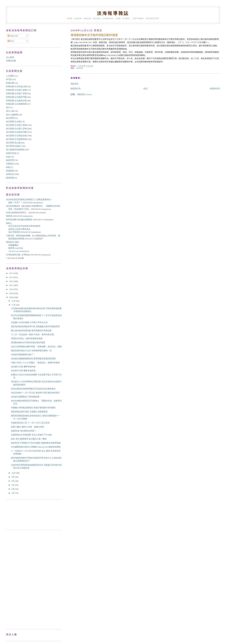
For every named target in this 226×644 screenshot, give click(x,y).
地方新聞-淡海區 (13, 146)
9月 (13, 477)
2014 (11, 273)
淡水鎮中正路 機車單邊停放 (23, 367)
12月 (14, 301)
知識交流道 (11, 153)
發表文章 (13, 36)
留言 (11, 41)
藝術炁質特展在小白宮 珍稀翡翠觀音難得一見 (31, 351)
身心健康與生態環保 (15, 150)
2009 (11, 293)
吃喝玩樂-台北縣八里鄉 (16, 90)
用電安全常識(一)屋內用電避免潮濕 (27, 339)
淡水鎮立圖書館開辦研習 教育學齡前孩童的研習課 (33, 359)
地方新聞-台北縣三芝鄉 (16, 129)
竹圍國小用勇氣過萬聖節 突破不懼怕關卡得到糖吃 (33, 408)
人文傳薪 (10, 76)
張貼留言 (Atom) (84, 94)
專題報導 (10, 171)
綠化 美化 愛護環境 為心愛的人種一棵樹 (29, 439)
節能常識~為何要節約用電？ (24, 431)
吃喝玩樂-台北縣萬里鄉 (16, 104)
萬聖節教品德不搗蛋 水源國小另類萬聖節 (29, 412)
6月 (13, 489)
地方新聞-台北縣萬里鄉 (16, 139)
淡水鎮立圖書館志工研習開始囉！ (26, 397)
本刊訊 (9, 79)
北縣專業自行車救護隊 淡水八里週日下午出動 (31, 435)
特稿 (8, 167)
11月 (14, 305)
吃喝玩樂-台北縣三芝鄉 (16, 93)
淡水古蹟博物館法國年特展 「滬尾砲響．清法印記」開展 (36, 347)
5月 (13, 493)
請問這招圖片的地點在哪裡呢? (20, 220)
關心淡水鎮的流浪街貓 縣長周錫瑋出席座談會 (31, 330)
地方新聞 (10, 118)
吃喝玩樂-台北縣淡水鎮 (16, 101)
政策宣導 (80, 68)
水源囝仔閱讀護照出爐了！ (23, 355)
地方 (8, 107)
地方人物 (10, 111)
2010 (11, 289)
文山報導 (10, 57)
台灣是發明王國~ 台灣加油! (18, 255)
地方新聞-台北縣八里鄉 (16, 125)
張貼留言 (75, 84)
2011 (11, 285)
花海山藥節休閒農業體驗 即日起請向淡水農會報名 (33, 389)
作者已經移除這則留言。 (17, 213)
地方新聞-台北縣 (13, 122)
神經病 (9, 216)
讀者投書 (10, 178)
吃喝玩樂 (10, 83)
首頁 (145, 89)
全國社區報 (11, 61)
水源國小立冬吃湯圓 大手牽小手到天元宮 (29, 322)
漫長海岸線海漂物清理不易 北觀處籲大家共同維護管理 (35, 326)
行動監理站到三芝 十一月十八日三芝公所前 (30, 423)
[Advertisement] (20, 514)
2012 (11, 281)
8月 (13, 481)
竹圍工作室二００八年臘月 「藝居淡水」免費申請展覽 (35, 363)
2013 (11, 277)
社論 (8, 157)
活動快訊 (10, 164)
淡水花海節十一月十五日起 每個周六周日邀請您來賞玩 (35, 393)
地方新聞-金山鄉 (13, 143)
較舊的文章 (215, 89)
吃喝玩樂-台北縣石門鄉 (16, 97)
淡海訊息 (10, 174)
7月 (13, 485)
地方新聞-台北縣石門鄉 (16, 132)
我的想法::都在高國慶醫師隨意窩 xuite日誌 (14, 245)
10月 (14, 473)
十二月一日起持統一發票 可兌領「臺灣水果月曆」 (33, 335)
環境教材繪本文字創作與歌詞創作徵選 (28, 343)
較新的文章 (76, 89)
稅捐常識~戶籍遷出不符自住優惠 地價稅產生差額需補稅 (36, 443)
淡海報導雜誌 (113, 13)
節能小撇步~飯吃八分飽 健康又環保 (28, 427)
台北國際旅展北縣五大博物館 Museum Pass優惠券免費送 (36, 447)
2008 (11, 297)
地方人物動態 (12, 115)
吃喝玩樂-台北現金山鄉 (16, 86)
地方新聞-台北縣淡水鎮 (16, 136)
